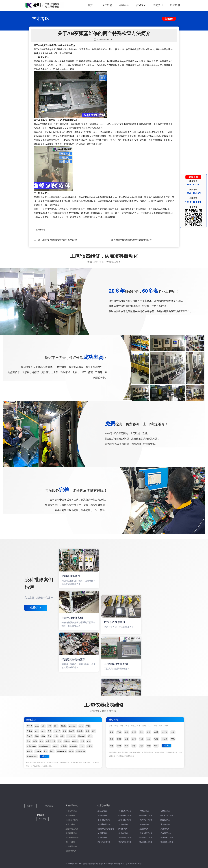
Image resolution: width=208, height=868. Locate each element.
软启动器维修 (71, 846)
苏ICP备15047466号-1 (134, 864)
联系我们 (175, 5)
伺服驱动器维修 (72, 820)
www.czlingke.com (110, 864)
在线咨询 (42, 819)
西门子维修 (70, 842)
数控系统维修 (71, 811)
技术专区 (141, 5)
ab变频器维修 (40, 230)
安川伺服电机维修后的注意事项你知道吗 (59, 240)
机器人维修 (70, 824)
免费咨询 (36, 608)
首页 (90, 5)
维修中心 (124, 5)
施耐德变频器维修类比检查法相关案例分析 (133, 240)
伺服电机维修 (71, 833)
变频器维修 (70, 815)
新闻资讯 (158, 5)
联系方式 (49, 806)
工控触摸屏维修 (72, 837)
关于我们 (107, 5)
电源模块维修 (71, 851)
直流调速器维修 (72, 829)
